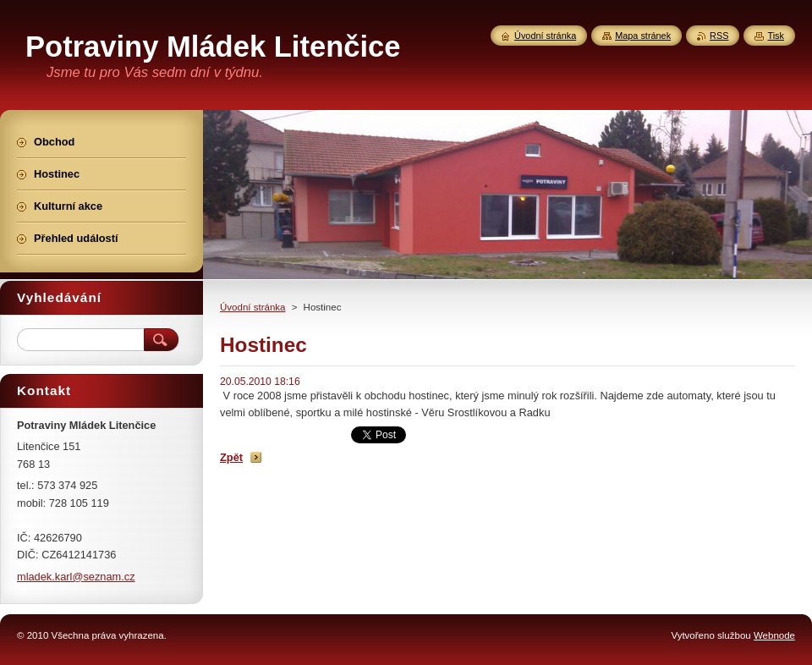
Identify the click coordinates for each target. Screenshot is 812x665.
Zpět (231, 457)
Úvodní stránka (252, 307)
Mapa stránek (643, 36)
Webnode (774, 635)
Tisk (776, 36)
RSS (719, 36)
